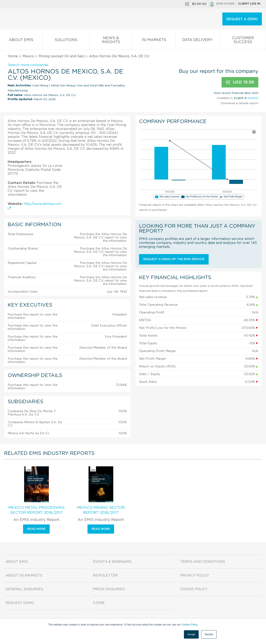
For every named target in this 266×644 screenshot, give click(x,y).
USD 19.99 (240, 82)
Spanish (253, 98)
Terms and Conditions (203, 562)
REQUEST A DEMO (242, 19)
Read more (36, 529)
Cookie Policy (194, 589)
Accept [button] (191, 634)
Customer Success (243, 41)
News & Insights (111, 41)
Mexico (28, 56)
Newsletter (105, 575)
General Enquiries (24, 589)
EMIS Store (222, 4)
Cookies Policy (189, 625)
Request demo (20, 603)
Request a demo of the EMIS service (174, 259)
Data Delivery (198, 41)
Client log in (249, 4)
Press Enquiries (109, 589)
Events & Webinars (112, 562)
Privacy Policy (195, 575)
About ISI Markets (24, 575)
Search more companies (28, 65)
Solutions (66, 41)
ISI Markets (154, 41)
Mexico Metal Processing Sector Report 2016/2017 (36, 510)
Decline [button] (209, 634)
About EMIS (21, 41)
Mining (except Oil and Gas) (62, 56)
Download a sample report (240, 103)
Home (13, 56)
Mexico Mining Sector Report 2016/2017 (101, 510)
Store (99, 603)
